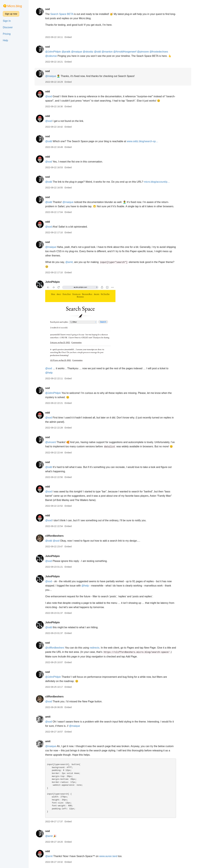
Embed (71, 37)
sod (50, 9)
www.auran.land (111, 856)
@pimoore (146, 52)
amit (51, 717)
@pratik (69, 52)
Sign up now (11, 14)
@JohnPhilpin (56, 52)
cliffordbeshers (57, 536)
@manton (110, 52)
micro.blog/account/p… (160, 182)
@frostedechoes (162, 52)
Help (5, 40)
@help (52, 373)
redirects (97, 648)
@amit (72, 262)
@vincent (53, 442)
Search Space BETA (65, 14)
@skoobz (91, 52)
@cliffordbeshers (58, 648)
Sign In (7, 21)
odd (50, 91)
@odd (100, 52)
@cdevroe (54, 56)
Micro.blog (15, 6)
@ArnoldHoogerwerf (128, 52)
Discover (8, 27)
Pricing (7, 34)
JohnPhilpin (55, 282)
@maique (80, 52)
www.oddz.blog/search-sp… (145, 141)
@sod (51, 96)
